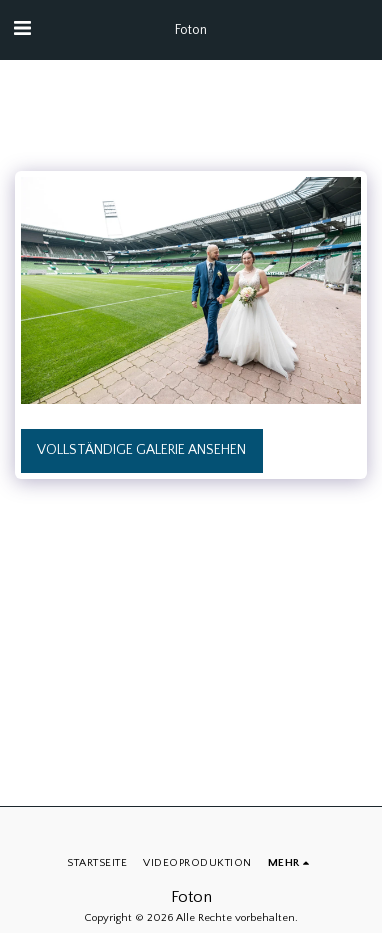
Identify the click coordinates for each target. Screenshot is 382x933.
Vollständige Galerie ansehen (141, 450)
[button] (22, 29)
